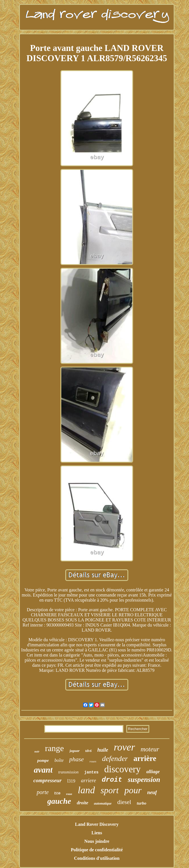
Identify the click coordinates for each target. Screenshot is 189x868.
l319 (71, 781)
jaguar (74, 751)
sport (110, 790)
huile (103, 750)
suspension (144, 780)
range (55, 748)
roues (93, 761)
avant (43, 770)
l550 (57, 793)
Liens (97, 833)
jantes (91, 772)
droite (83, 803)
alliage (153, 772)
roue (69, 794)
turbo (141, 803)
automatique (103, 803)
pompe (43, 760)
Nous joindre (97, 841)
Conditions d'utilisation (97, 858)
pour (133, 790)
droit (112, 780)
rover (124, 747)
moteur (150, 749)
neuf (152, 792)
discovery (122, 769)
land (86, 790)
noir (37, 752)
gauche (59, 801)
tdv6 (89, 751)
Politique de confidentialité (97, 850)
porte (43, 792)
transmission (68, 772)
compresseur (48, 780)
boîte (59, 760)
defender (115, 759)
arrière (145, 758)
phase (76, 759)
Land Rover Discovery (97, 824)
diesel (124, 802)
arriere (88, 780)
